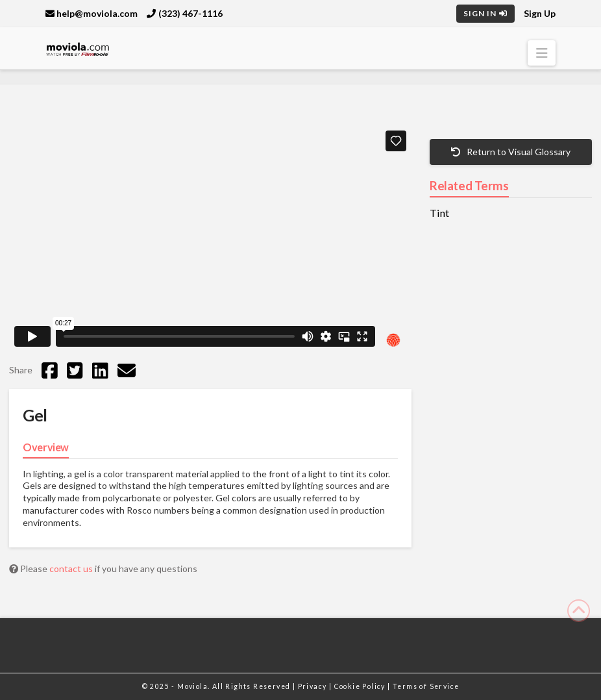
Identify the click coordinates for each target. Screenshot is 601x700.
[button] (542, 53)
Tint (439, 213)
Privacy (313, 686)
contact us (72, 569)
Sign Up (540, 13)
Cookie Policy (361, 686)
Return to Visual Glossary (511, 152)
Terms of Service (426, 686)
